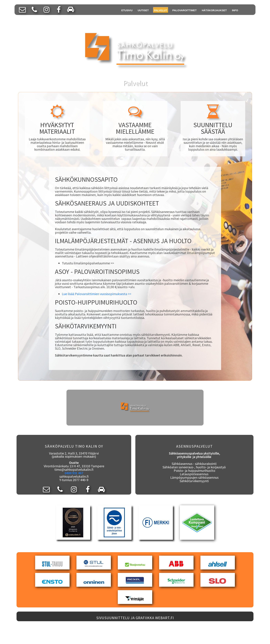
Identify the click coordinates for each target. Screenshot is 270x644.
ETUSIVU (127, 10)
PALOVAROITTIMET (185, 10)
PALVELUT (161, 10)
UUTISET (143, 10)
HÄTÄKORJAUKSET (214, 10)
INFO (235, 10)
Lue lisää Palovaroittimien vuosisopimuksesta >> (97, 294)
